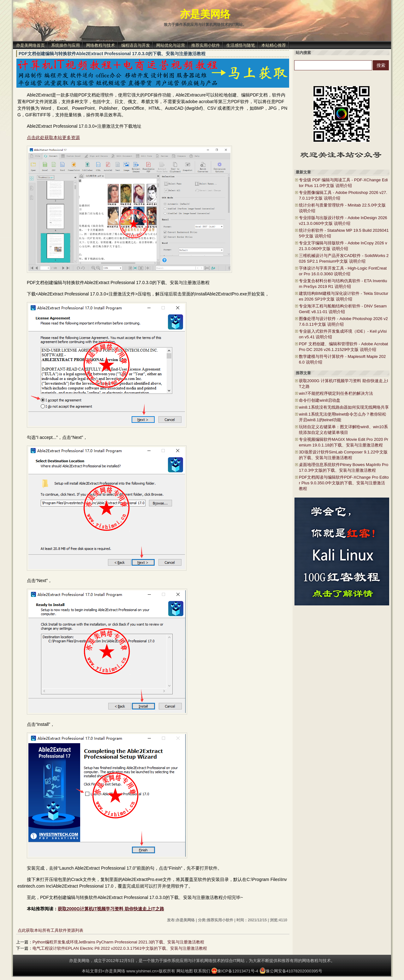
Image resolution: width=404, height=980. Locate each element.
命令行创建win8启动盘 (320, 400)
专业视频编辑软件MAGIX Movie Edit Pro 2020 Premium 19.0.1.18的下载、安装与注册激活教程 (344, 442)
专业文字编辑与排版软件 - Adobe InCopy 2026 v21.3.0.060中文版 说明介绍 (343, 246)
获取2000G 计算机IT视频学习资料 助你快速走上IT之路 (343, 384)
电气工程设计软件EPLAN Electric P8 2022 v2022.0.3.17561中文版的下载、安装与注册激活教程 (120, 948)
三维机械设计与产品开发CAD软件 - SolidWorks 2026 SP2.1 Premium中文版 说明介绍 (344, 258)
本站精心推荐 (274, 45)
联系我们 (202, 971)
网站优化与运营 (171, 45)
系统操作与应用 (65, 45)
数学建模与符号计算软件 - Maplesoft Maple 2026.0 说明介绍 (342, 359)
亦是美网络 (205, 14)
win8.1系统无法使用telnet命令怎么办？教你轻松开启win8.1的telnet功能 (343, 417)
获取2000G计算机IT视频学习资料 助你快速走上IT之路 (111, 909)
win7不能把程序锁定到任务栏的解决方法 (336, 393)
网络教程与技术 (101, 45)
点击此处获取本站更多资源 (53, 137)
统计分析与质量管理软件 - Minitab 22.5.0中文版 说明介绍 (342, 208)
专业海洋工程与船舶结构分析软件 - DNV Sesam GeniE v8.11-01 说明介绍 (343, 309)
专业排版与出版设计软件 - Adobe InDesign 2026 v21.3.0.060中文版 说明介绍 (343, 221)
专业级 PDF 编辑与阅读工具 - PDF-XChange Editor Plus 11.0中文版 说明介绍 (343, 183)
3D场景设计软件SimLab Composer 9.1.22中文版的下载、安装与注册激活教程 (343, 455)
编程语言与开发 (136, 45)
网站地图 (185, 971)
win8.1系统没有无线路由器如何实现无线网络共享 (344, 407)
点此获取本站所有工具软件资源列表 (50, 930)
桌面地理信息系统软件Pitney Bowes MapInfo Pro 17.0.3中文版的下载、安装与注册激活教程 (344, 467)
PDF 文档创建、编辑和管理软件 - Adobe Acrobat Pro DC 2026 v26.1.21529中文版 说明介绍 (343, 347)
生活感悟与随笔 (241, 45)
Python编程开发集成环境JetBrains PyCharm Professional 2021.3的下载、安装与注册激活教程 (118, 942)
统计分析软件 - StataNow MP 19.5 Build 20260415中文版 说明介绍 (344, 233)
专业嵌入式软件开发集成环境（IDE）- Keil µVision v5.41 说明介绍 (343, 334)
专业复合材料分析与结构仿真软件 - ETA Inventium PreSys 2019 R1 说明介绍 (343, 284)
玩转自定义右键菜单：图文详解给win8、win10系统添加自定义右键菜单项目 (343, 430)
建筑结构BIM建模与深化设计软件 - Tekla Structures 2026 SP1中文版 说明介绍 (344, 296)
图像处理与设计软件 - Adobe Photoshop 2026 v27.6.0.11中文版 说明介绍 (343, 321)
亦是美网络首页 (30, 45)
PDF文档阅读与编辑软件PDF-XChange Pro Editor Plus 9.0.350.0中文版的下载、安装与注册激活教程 (344, 483)
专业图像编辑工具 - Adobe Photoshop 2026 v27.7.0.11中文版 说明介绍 (343, 195)
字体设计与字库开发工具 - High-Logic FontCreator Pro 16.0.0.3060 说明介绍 (343, 271)
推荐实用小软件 (206, 45)
